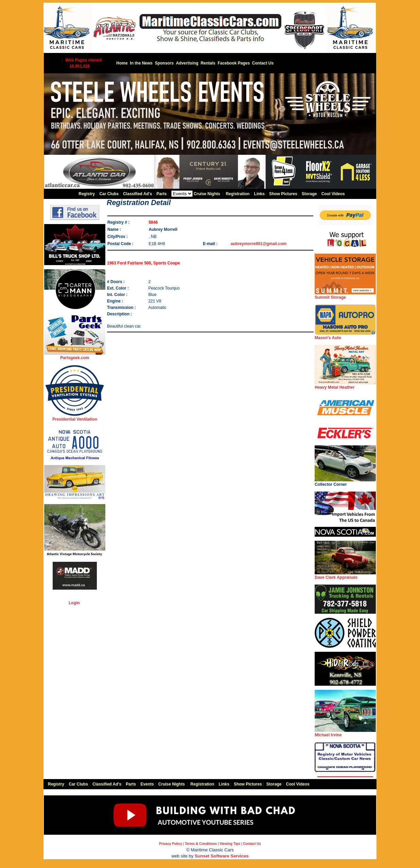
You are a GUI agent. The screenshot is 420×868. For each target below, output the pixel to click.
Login (74, 603)
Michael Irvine (345, 733)
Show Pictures (283, 194)
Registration (238, 194)
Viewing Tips (230, 844)
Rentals (208, 63)
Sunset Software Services (222, 856)
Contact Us (263, 63)
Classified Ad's (137, 194)
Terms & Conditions (201, 844)
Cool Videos (333, 194)
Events (147, 784)
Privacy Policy (171, 844)
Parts (161, 194)
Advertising (187, 63)
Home (122, 63)
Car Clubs (109, 194)
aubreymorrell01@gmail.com (259, 244)
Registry (87, 194)
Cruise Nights (207, 194)
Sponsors (164, 63)
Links (259, 194)
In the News (141, 63)
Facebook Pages (234, 63)
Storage (309, 194)
